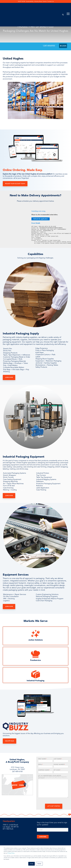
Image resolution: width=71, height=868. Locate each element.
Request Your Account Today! (15, 184)
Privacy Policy (11, 853)
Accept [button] (32, 864)
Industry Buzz (10, 742)
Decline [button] (39, 864)
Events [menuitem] (46, 2)
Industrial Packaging (36, 681)
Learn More (9, 378)
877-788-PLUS (8, 829)
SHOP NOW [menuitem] (20, 2)
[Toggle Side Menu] (68, 6)
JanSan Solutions (36, 641)
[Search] (63, 7)
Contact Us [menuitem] (53, 2)
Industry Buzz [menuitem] (39, 2)
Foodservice (35, 661)
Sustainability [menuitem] (29, 2)
